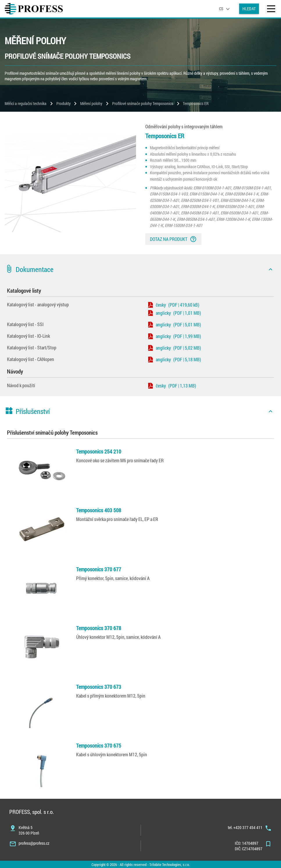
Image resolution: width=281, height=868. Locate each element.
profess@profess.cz (34, 843)
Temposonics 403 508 (99, 510)
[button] (140, 269)
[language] (225, 9)
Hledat (249, 9)
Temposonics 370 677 (99, 569)
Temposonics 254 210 (99, 451)
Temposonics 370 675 (99, 746)
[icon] (271, 269)
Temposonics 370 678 (99, 628)
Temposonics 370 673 (99, 687)
